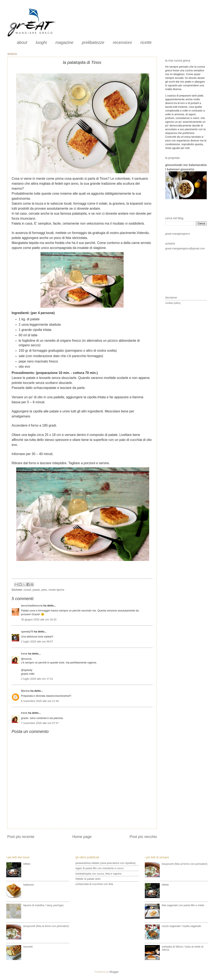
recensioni (122, 42)
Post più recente (21, 837)
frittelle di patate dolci (88, 879)
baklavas (29, 885)
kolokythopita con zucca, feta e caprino (98, 874)
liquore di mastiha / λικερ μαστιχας (44, 905)
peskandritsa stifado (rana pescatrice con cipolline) (105, 863)
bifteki (27, 864)
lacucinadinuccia (32, 606)
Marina (25, 691)
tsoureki (28, 947)
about (22, 42)
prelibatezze (93, 42)
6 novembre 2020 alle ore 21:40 (40, 701)
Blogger (114, 972)
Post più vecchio (143, 837)
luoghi (41, 42)
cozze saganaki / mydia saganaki (181, 926)
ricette (146, 42)
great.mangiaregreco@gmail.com (185, 248)
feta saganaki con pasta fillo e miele (183, 905)
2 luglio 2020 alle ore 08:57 (37, 642)
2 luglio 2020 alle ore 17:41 (37, 679)
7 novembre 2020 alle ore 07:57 (40, 723)
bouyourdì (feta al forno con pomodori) (46, 926)
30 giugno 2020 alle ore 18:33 (39, 619)
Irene (24, 654)
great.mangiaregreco (178, 234)
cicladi (27, 590)
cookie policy (173, 303)
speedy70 (27, 632)
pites (44, 590)
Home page (82, 837)
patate (36, 590)
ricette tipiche (57, 590)
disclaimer (171, 298)
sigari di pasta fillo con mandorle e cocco (100, 868)
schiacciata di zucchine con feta (94, 884)
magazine (64, 42)
